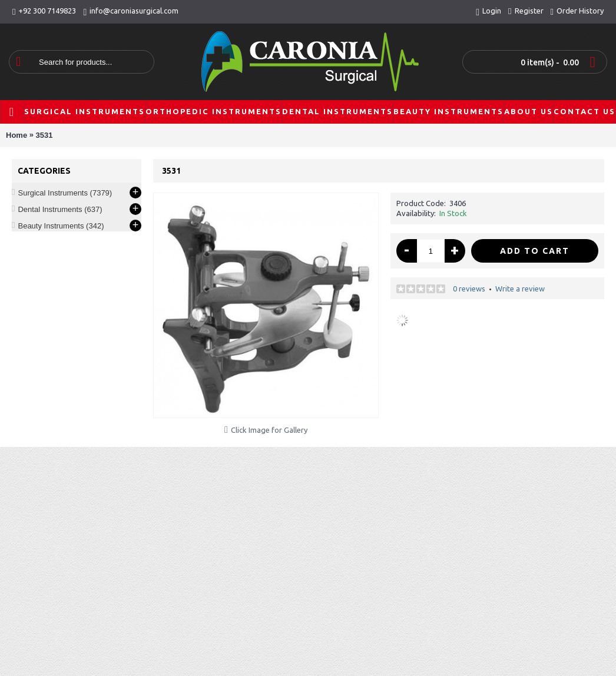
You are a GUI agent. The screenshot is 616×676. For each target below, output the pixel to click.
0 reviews (469, 289)
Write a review (520, 289)
